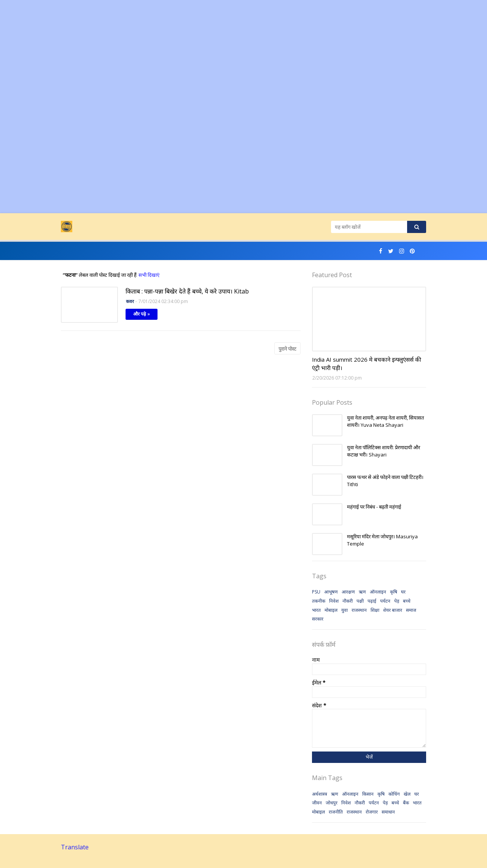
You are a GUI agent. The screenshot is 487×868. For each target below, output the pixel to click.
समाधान (388, 812)
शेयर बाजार (393, 610)
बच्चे (407, 601)
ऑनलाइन (378, 592)
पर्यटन (385, 601)
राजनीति (336, 812)
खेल (407, 794)
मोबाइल (331, 610)
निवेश (334, 601)
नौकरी (348, 601)
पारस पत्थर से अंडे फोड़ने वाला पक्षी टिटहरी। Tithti (385, 481)
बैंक (406, 803)
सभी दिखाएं (149, 275)
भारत (316, 610)
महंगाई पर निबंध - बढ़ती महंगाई (374, 507)
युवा (345, 610)
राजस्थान (359, 610)
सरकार (318, 619)
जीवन (317, 803)
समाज (411, 610)
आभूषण (331, 592)
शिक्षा (375, 610)
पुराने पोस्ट (287, 349)
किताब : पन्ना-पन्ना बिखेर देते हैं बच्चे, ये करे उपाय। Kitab (187, 291)
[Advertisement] (228, 53)
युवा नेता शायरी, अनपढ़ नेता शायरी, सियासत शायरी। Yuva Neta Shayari (385, 421)
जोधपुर (332, 803)
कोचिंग (394, 794)
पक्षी (360, 601)
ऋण (362, 592)
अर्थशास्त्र (320, 794)
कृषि (394, 592)
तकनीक (319, 601)
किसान (368, 794)
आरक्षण (348, 592)
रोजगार (372, 812)
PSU (316, 592)
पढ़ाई (372, 601)
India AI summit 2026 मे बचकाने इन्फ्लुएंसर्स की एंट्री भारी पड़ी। (367, 364)
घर (403, 592)
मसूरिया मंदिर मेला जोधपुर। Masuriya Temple (382, 540)
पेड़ (397, 601)
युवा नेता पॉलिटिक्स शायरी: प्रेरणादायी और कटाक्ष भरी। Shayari (384, 451)
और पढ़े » (142, 314)
